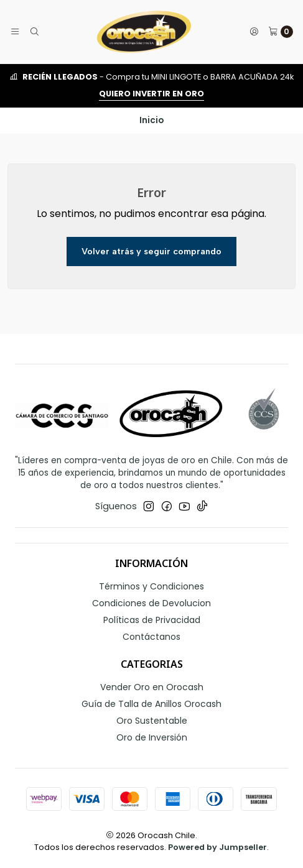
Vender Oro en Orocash (152, 687)
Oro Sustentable (152, 721)
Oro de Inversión (152, 737)
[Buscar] (34, 32)
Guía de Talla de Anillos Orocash (151, 704)
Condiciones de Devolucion (151, 603)
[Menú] (15, 32)
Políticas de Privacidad (152, 620)
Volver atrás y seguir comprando (151, 251)
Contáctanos (151, 637)
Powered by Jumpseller (217, 847)
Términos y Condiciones (151, 586)
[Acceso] (254, 32)
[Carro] (281, 32)
